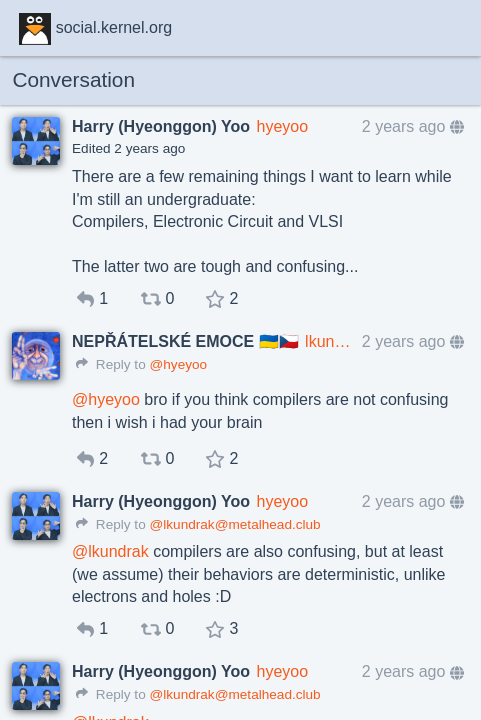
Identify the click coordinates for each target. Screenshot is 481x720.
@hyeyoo (178, 364)
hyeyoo (282, 126)
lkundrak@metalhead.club (330, 341)
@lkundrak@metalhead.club (234, 524)
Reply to (111, 364)
